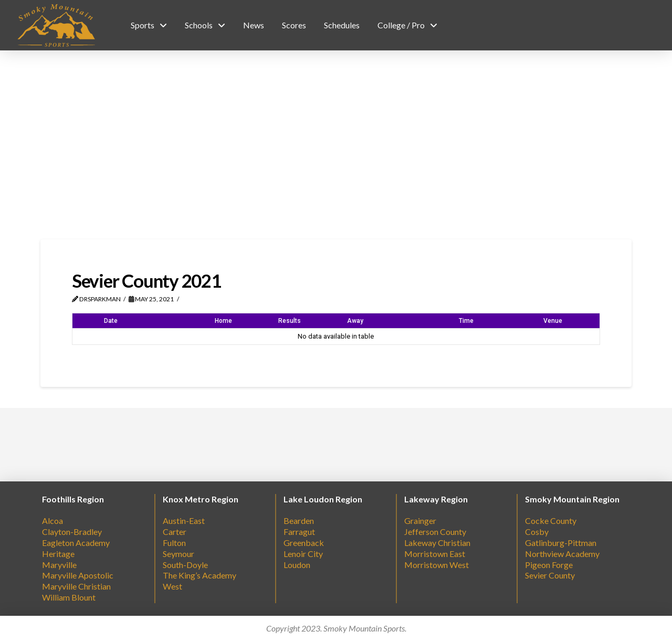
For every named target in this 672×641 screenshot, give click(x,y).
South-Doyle (185, 565)
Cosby (537, 532)
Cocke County (551, 521)
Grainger (420, 521)
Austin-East (184, 521)
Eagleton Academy (76, 543)
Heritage (58, 554)
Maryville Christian (76, 586)
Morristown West (437, 565)
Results (290, 321)
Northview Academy (562, 554)
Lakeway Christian (437, 543)
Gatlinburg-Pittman (561, 543)
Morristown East (435, 554)
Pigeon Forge (549, 565)
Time (466, 321)
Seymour (178, 554)
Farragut (299, 532)
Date (111, 321)
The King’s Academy (199, 575)
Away (355, 321)
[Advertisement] (336, 145)
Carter (175, 532)
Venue (553, 321)
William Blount (69, 597)
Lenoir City (303, 554)
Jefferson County (435, 532)
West (172, 586)
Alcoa (52, 521)
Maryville (59, 565)
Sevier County (550, 575)
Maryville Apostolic (78, 575)
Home (223, 321)
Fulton (174, 543)
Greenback (304, 543)
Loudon (297, 565)
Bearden (299, 521)
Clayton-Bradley (72, 532)
